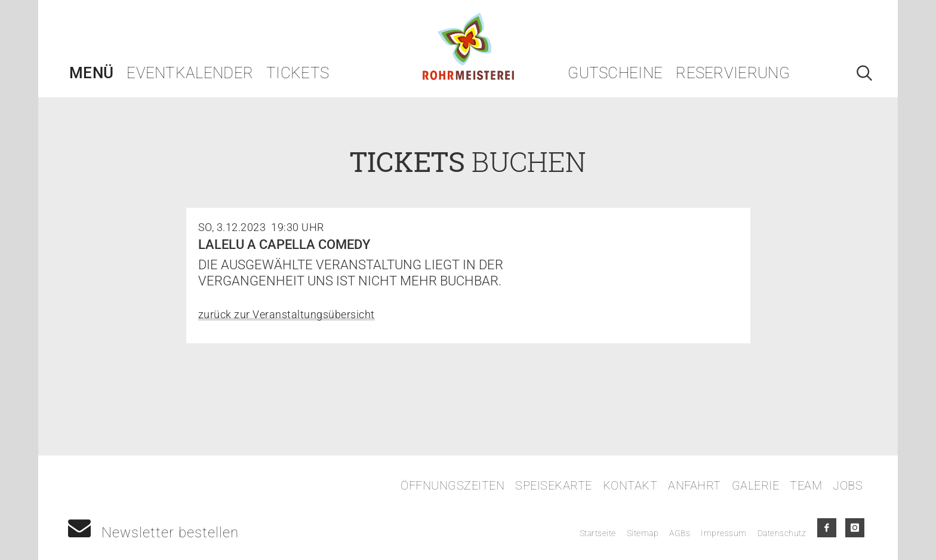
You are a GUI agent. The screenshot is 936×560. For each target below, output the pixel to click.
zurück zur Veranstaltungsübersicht (287, 314)
